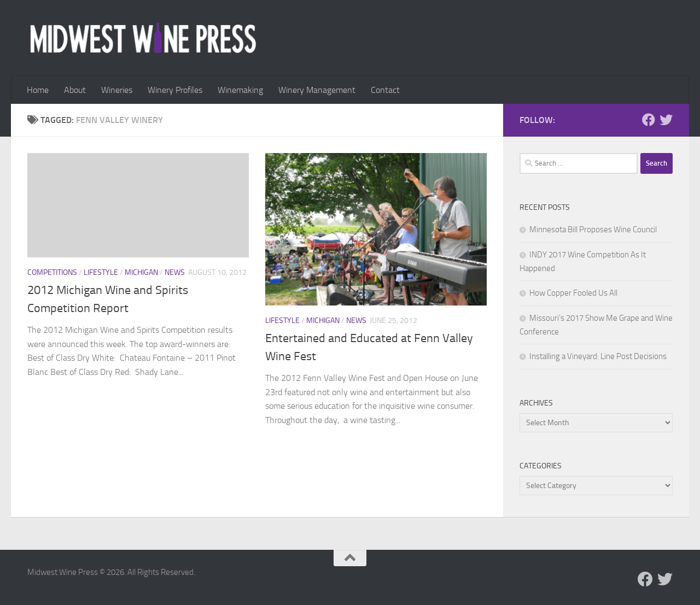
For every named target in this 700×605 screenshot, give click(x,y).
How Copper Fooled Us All (573, 293)
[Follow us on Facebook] (649, 120)
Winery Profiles (175, 90)
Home (38, 90)
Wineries (117, 90)
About (75, 90)
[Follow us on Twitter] (666, 120)
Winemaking (240, 90)
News (175, 272)
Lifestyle (101, 272)
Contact (385, 90)
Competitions (52, 272)
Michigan (141, 272)
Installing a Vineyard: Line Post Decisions (598, 356)
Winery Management (317, 90)
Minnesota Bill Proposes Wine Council (593, 230)
